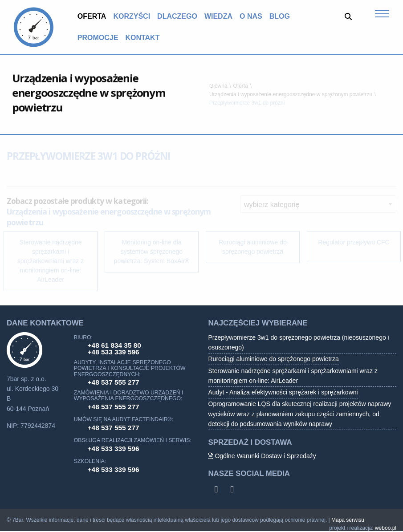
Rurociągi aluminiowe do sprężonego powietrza (274, 359)
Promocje (98, 38)
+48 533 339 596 (114, 352)
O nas (251, 16)
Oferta (92, 16)
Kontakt (142, 38)
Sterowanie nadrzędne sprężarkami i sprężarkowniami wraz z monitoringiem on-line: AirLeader (293, 376)
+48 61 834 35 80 (114, 345)
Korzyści (132, 16)
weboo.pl (386, 528)
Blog (280, 16)
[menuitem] (92, 16)
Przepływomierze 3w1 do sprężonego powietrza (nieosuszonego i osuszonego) (299, 342)
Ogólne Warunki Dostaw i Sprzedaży (262, 456)
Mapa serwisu (348, 520)
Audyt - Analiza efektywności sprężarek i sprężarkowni (283, 392)
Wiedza (218, 16)
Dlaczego (177, 16)
